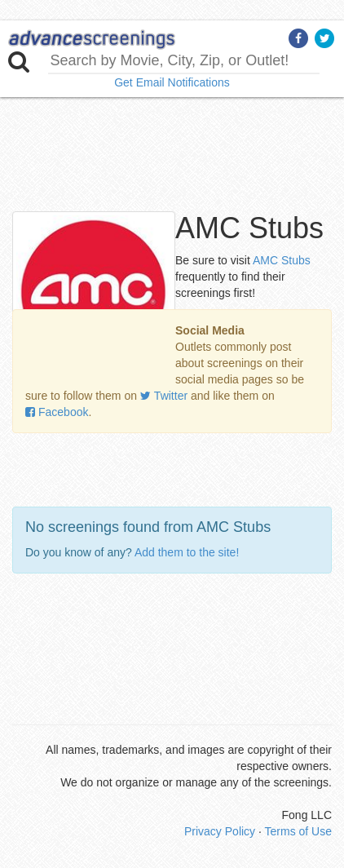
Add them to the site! (187, 552)
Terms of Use (298, 831)
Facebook (57, 412)
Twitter (164, 396)
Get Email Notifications (172, 82)
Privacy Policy (220, 831)
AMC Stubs (282, 260)
